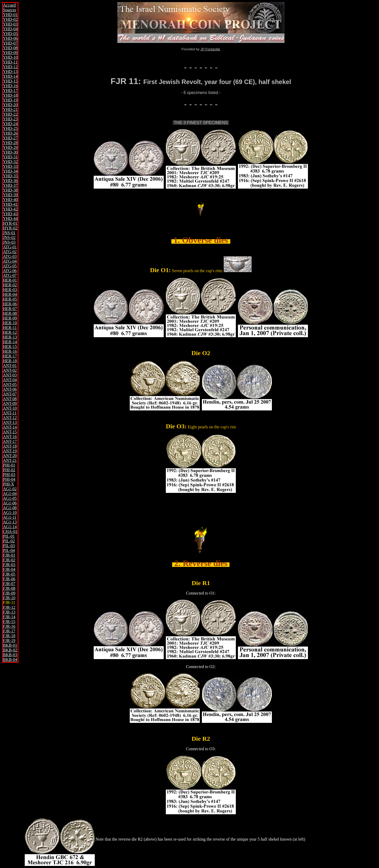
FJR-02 (9, 560)
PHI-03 (9, 475)
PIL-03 (9, 546)
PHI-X (9, 484)
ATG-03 (10, 256)
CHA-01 (10, 531)
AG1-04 (10, 494)
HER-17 (10, 356)
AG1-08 (10, 508)
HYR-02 (10, 228)
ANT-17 (10, 441)
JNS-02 (9, 237)
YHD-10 (10, 57)
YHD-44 (10, 219)
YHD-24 (10, 124)
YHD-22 (10, 114)
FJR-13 (9, 612)
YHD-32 (10, 162)
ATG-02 (10, 252)
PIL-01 (9, 536)
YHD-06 (10, 38)
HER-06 (10, 304)
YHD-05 (10, 34)
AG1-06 (10, 503)
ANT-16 (10, 437)
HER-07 (10, 309)
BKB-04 (10, 659)
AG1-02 (10, 489)
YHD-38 (10, 190)
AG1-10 (10, 513)
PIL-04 (9, 550)
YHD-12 (10, 67)
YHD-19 (10, 100)
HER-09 (10, 318)
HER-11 (10, 328)
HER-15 (10, 347)
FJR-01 (9, 555)
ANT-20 (10, 456)
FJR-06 (9, 579)
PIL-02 (9, 541)
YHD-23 (10, 119)
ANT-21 (10, 460)
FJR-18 (9, 636)
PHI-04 (9, 479)
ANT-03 (10, 375)
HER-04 (10, 294)
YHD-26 (10, 133)
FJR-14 (9, 617)
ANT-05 (10, 384)
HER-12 (10, 332)
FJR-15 (9, 622)
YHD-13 (10, 72)
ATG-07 (10, 275)
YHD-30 (10, 152)
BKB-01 (10, 645)
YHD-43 (10, 214)
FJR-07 (9, 584)
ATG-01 (10, 247)
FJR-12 (9, 607)
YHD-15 (10, 81)
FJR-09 (9, 593)
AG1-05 (10, 498)
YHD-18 (10, 95)
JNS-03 (9, 242)
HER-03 (10, 290)
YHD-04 (10, 29)
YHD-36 (10, 181)
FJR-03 (9, 565)
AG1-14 (10, 527)
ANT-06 (10, 389)
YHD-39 (10, 195)
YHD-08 (10, 48)
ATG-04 (10, 261)
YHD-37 (10, 185)
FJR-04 (9, 569)
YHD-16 (10, 86)
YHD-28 (10, 143)
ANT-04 (10, 380)
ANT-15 (10, 432)
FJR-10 (9, 598)
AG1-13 (10, 522)
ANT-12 (10, 418)
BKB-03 (10, 655)
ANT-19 (10, 451)
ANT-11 (10, 413)
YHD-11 (10, 62)
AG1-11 (10, 517)
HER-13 (10, 337)
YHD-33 (10, 166)
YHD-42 (10, 209)
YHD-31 (10, 157)
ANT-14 (10, 427)
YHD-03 (10, 24)
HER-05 (10, 299)
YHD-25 (10, 128)
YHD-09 (10, 53)
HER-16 (10, 351)
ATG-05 (10, 266)
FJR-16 (9, 626)
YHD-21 (10, 109)
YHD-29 (10, 147)
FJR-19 (9, 641)
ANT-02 (10, 370)
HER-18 (10, 361)
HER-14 (10, 342)
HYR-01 (10, 223)
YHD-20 (10, 105)
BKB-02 (10, 650)
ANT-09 (10, 403)
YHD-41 (10, 204)
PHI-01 (9, 465)
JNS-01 (9, 233)
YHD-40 (10, 200)
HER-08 (10, 313)
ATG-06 (10, 271)
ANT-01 (10, 366)
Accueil (9, 5)
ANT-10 (10, 408)
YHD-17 (10, 90)
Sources (10, 10)
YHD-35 (10, 176)
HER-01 (10, 280)
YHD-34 (10, 171)
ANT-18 (10, 446)
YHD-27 (10, 138)
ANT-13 (10, 422)
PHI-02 (9, 470)
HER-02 (10, 285)
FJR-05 (9, 574)
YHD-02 (10, 19)
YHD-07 (10, 43)
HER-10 (10, 323)
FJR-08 (9, 588)
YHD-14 (10, 76)
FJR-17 (9, 631)
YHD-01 (10, 15)
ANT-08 (10, 399)
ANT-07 (10, 394)
